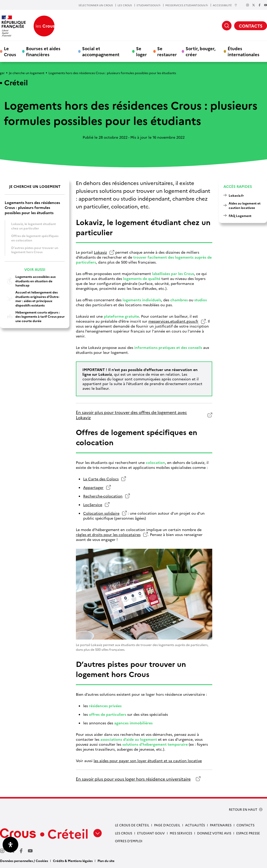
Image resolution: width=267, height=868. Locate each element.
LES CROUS (125, 5)
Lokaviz (100, 252)
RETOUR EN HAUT (243, 809)
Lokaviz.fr (236, 195)
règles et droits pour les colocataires (108, 535)
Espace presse (248, 833)
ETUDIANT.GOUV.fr (149, 5)
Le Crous (10, 51)
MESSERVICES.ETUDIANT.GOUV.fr (187, 5)
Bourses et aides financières (43, 51)
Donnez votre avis (214, 833)
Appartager (93, 487)
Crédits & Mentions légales (73, 861)
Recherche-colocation (103, 496)
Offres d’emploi (129, 841)
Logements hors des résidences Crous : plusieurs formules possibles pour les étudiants (32, 208)
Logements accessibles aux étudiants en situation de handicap (30, 281)
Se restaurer (167, 51)
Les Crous (124, 833)
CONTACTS (251, 26)
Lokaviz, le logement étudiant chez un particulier (34, 226)
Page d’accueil (167, 825)
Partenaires (221, 825)
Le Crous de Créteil (132, 825)
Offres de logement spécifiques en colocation (35, 238)
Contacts (245, 825)
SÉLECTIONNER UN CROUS (96, 5)
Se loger (141, 51)
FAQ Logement (240, 216)
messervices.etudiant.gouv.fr (173, 321)
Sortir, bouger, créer (201, 51)
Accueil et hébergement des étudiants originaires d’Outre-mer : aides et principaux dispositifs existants (32, 299)
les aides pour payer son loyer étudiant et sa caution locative (148, 761)
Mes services (181, 833)
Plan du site (106, 861)
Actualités (195, 825)
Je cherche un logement (27, 73)
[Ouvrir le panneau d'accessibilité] (10, 845)
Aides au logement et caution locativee (245, 205)
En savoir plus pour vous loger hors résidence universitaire (133, 779)
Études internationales (244, 51)
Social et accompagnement (101, 51)
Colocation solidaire (101, 513)
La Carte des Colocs (101, 479)
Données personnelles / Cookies (24, 861)
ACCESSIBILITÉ (225, 5)
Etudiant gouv (151, 833)
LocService (93, 505)
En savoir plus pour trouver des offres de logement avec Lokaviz (131, 415)
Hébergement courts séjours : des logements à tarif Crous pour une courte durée (35, 317)
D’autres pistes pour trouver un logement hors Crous (35, 250)
